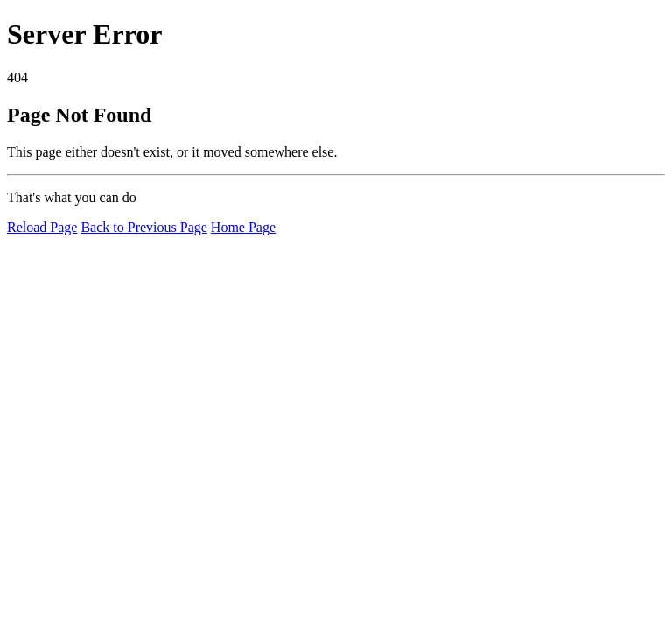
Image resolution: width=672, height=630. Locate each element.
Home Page (243, 227)
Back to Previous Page (143, 227)
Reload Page (42, 227)
